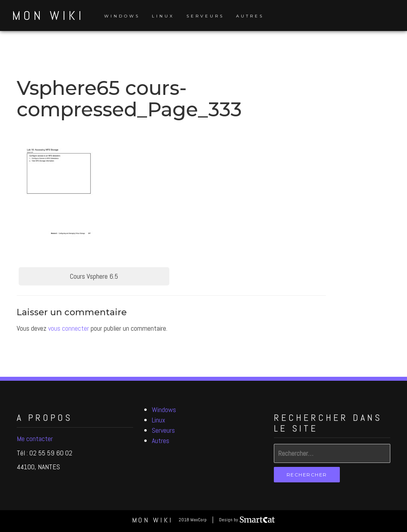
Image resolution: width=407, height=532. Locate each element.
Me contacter (35, 439)
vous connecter (69, 328)
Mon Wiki (48, 15)
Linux (163, 16)
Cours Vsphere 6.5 (94, 276)
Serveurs (205, 16)
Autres (250, 16)
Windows (122, 16)
